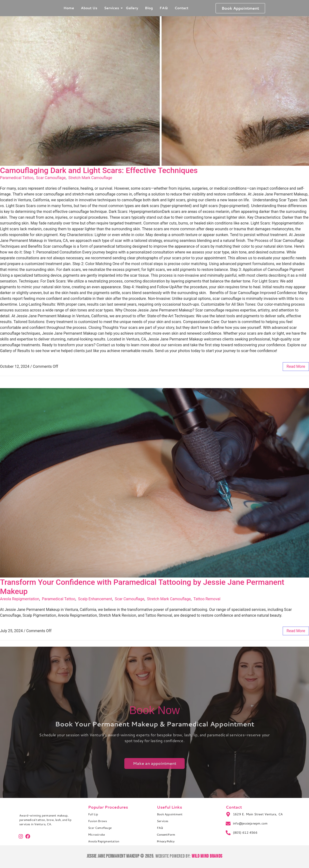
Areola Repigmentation (20, 599)
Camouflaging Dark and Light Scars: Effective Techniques (99, 170)
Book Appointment (170, 814)
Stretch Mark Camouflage (90, 178)
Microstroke (96, 835)
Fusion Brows (98, 821)
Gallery (132, 8)
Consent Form (166, 835)
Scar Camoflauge (100, 828)
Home (69, 8)
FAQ (164, 8)
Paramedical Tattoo (17, 178)
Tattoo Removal (207, 599)
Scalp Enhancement (95, 599)
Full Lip (93, 814)
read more (296, 366)
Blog (149, 8)
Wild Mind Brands (207, 856)
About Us (89, 8)
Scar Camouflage (51, 178)
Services (112, 8)
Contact (181, 8)
